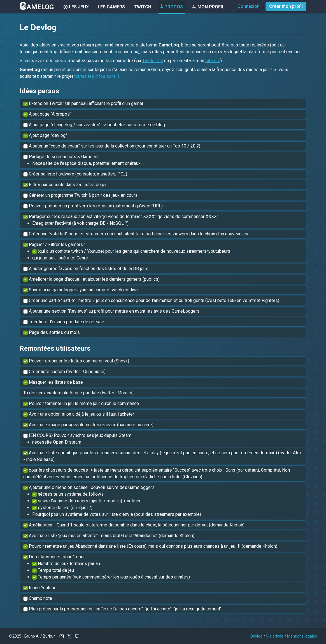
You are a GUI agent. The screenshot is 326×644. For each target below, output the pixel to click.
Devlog (256, 636)
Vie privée (275, 636)
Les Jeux (76, 7)
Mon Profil (208, 7)
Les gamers (111, 7)
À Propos (172, 7)
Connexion (249, 6)
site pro (213, 61)
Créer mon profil (286, 6)
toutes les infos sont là (97, 76)
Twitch (143, 7)
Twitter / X (153, 61)
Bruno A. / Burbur (40, 636)
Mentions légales (302, 636)
